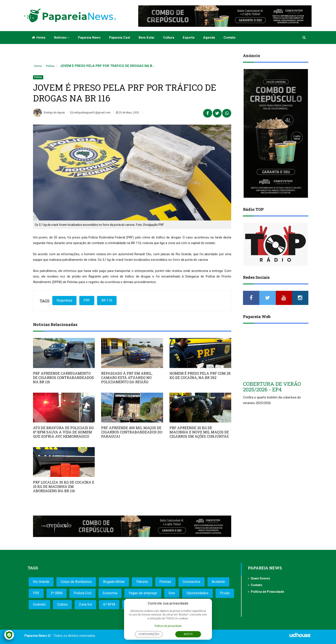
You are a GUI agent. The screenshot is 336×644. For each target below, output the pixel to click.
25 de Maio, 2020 (127, 113)
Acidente (218, 582)
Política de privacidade (168, 626)
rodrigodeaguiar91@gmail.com (90, 113)
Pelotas (165, 582)
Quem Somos (260, 578)
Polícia (50, 66)
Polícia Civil (82, 593)
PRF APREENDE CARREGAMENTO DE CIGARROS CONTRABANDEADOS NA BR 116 (63, 378)
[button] (304, 38)
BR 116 (107, 300)
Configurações (149, 634)
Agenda (209, 38)
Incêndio (39, 604)
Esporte (189, 38)
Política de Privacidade (267, 592)
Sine (172, 593)
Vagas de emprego (143, 593)
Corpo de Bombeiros (76, 582)
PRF (87, 300)
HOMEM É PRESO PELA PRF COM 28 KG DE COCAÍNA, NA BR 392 (200, 375)
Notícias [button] (62, 38)
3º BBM (57, 593)
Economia (110, 593)
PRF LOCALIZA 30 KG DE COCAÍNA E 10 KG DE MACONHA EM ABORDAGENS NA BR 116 (64, 486)
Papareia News (89, 38)
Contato (229, 38)
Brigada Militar (114, 582)
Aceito (188, 634)
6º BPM (109, 604)
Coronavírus (191, 582)
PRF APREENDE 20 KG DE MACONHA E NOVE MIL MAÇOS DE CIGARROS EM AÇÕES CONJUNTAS (199, 432)
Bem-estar (147, 38)
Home (39, 38)
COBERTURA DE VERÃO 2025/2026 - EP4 (272, 387)
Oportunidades (197, 593)
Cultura (169, 38)
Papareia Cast (120, 38)
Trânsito (142, 582)
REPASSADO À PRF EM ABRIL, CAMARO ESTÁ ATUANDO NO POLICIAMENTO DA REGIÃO (127, 378)
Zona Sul (85, 604)
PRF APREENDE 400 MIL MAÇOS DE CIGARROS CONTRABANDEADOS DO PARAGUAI (132, 432)
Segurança (64, 300)
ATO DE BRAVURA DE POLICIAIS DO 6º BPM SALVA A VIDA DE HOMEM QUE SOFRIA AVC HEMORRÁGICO (63, 432)
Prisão (225, 593)
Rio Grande (41, 582)
